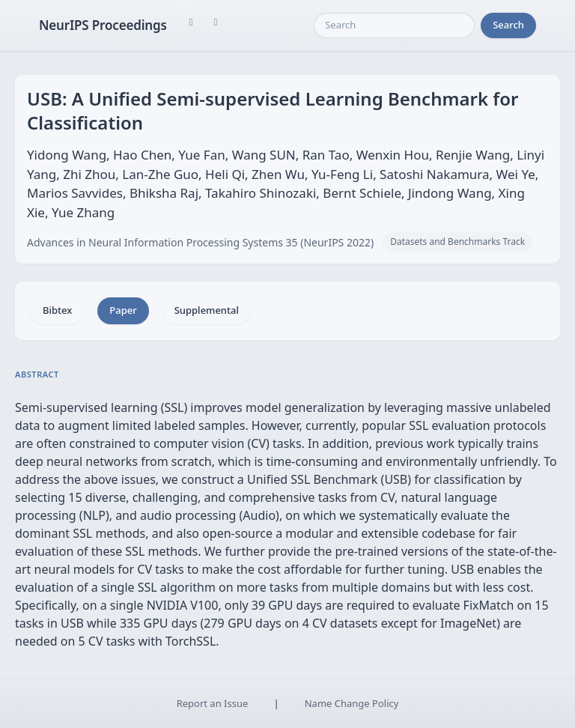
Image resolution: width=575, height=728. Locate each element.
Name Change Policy (352, 703)
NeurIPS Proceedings (103, 25)
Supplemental (207, 310)
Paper (123, 310)
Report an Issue (213, 703)
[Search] (394, 25)
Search (508, 25)
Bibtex (57, 310)
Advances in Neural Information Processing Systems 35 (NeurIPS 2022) (200, 242)
